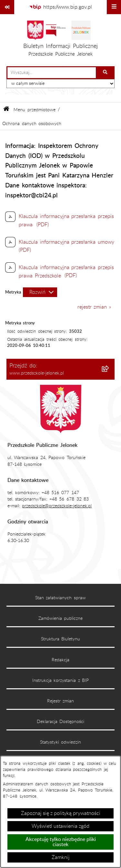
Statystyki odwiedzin (61, 742)
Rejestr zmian (61, 701)
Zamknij (61, 857)
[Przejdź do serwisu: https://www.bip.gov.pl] (61, 7)
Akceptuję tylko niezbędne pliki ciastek (61, 842)
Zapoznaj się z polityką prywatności (61, 813)
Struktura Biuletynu (61, 639)
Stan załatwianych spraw (60, 598)
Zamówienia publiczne (61, 619)
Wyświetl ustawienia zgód (60, 826)
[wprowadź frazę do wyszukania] (52, 73)
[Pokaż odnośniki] (7, 7)
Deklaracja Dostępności (61, 722)
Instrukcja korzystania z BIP (61, 681)
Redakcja (60, 660)
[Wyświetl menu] (114, 7)
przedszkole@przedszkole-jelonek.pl (57, 506)
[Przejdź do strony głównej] (60, 40)
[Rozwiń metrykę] (40, 292)
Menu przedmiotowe (35, 110)
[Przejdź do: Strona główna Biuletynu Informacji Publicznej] (6, 110)
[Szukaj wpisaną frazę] (106, 73)
